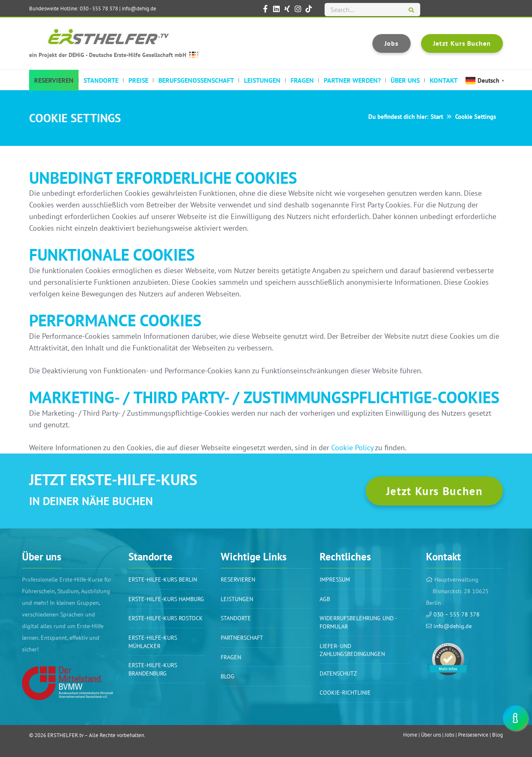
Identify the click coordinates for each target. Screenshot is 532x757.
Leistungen (237, 599)
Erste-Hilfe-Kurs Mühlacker (153, 642)
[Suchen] (411, 10)
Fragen (231, 657)
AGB (325, 599)
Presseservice (473, 735)
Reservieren (238, 579)
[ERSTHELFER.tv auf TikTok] (309, 9)
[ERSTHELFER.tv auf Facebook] (266, 9)
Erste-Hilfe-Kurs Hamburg (166, 599)
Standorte (236, 618)
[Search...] (372, 10)
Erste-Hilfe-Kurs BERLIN (163, 579)
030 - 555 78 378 (99, 9)
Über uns (431, 735)
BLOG (228, 676)
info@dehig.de (139, 9)
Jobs (449, 735)
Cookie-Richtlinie (345, 693)
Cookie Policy (352, 448)
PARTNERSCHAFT (242, 638)
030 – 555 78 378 (456, 614)
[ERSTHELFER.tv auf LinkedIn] (276, 9)
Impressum (335, 579)
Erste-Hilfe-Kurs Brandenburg (153, 669)
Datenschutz (338, 673)
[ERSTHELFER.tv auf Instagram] (298, 9)
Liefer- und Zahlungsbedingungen (352, 650)
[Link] (68, 683)
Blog (498, 735)
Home (410, 735)
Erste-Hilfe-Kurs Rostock (166, 618)
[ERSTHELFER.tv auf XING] (287, 9)
